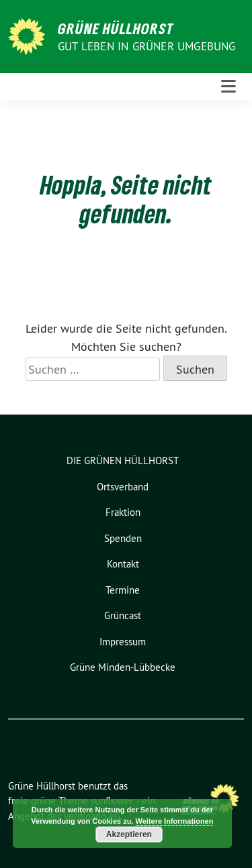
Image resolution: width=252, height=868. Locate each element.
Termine (123, 590)
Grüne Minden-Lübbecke (123, 667)
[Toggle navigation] (228, 87)
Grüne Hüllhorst (116, 28)
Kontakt (123, 564)
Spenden (123, 538)
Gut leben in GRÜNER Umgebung (147, 46)
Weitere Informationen (175, 821)
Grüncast (123, 615)
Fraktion (123, 512)
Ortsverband (123, 487)
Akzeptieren (129, 834)
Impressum (123, 642)
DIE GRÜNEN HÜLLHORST (123, 460)
